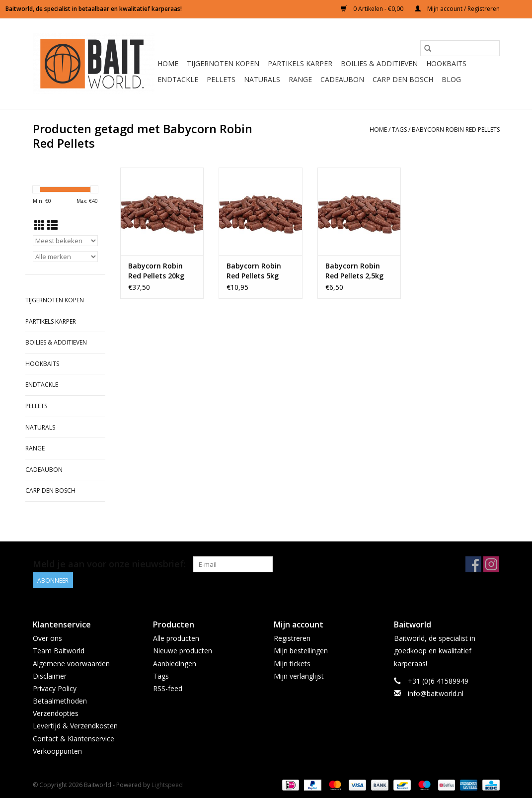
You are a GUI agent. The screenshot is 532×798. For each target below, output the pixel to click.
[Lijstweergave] (52, 225)
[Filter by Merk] (66, 257)
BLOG (451, 79)
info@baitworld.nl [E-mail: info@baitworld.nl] (436, 693)
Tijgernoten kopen (223, 63)
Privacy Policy (55, 688)
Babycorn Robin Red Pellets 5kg (254, 271)
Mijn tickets (292, 663)
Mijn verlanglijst (299, 675)
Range (300, 79)
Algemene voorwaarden (71, 663)
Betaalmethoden (60, 701)
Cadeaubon (342, 79)
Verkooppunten (57, 751)
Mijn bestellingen (301, 651)
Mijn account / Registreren (457, 9)
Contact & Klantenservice (74, 738)
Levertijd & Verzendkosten (75, 726)
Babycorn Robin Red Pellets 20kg (156, 271)
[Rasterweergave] (39, 225)
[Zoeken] (460, 48)
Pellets (221, 79)
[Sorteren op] (66, 241)
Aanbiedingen (175, 663)
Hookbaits (446, 63)
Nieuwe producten (183, 651)
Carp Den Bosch (403, 79)
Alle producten (176, 638)
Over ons (47, 638)
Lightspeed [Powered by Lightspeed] (167, 785)
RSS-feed (168, 688)
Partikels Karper (300, 63)
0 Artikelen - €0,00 (373, 9)
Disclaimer (50, 675)
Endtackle (178, 79)
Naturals (262, 79)
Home (168, 63)
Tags (399, 130)
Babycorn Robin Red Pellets (456, 130)
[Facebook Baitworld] (473, 564)
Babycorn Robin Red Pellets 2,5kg (354, 271)
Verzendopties (56, 713)
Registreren (292, 638)
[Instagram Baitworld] (491, 564)
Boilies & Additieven (379, 63)
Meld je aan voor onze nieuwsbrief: (109, 564)
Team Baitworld (59, 651)
